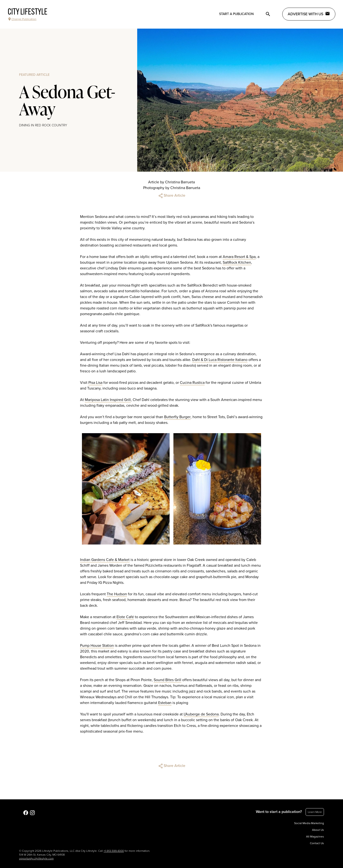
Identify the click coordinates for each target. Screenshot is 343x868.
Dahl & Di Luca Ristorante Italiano (220, 360)
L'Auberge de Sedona (201, 714)
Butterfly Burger (177, 417)
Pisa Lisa (95, 383)
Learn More (315, 812)
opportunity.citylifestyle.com (36, 858)
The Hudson (117, 594)
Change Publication (22, 19)
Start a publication (236, 14)
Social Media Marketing (309, 823)
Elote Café (125, 617)
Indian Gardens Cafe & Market (105, 560)
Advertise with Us (309, 14)
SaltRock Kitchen (237, 262)
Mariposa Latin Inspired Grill (108, 400)
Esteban (165, 703)
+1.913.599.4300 (114, 851)
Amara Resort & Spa (239, 257)
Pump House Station (97, 646)
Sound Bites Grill (167, 680)
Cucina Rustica (192, 383)
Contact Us (317, 843)
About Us (318, 830)
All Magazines (315, 837)
